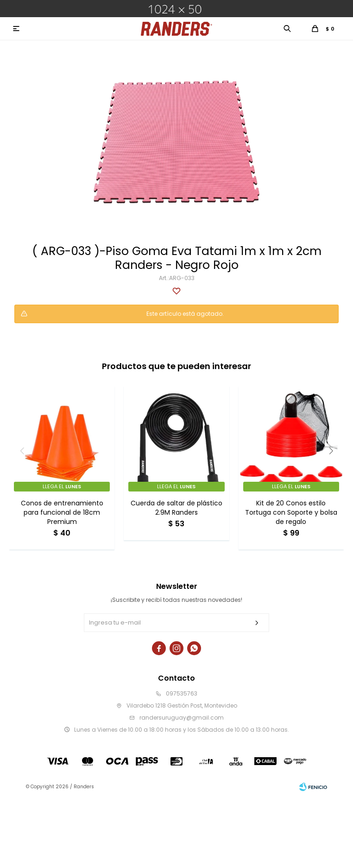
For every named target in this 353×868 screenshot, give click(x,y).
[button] (331, 451)
